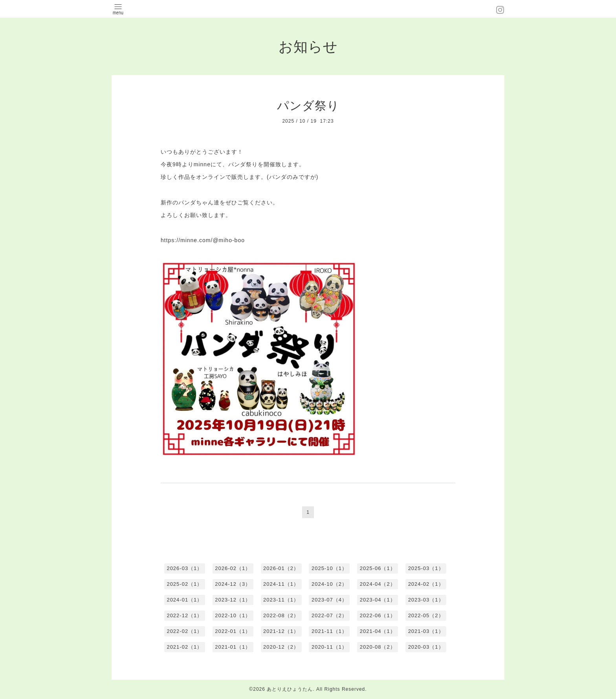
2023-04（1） (378, 600)
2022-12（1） (184, 615)
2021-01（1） (233, 647)
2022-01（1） (233, 631)
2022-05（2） (426, 615)
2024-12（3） (233, 584)
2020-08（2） (378, 647)
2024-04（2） (378, 584)
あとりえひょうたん (290, 689)
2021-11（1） (329, 631)
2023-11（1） (281, 600)
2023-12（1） (233, 600)
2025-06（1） (378, 568)
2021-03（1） (426, 631)
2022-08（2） (281, 615)
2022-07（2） (329, 615)
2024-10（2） (329, 584)
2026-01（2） (281, 568)
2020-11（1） (329, 647)
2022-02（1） (184, 631)
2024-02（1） (426, 584)
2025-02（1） (184, 584)
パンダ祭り (308, 106)
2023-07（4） (329, 600)
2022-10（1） (233, 615)
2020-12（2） (281, 647)
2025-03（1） (426, 568)
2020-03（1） (426, 647)
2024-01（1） (184, 600)
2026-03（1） (184, 568)
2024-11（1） (281, 584)
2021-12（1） (281, 631)
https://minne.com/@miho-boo (203, 240)
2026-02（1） (233, 568)
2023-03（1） (426, 600)
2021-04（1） (378, 631)
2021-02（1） (184, 647)
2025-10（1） (329, 568)
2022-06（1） (378, 615)
